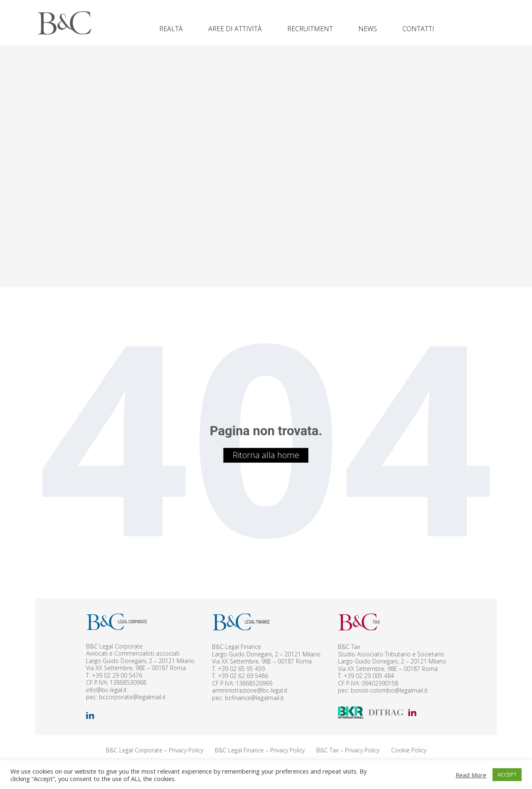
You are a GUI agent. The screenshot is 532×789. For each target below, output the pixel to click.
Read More (471, 775)
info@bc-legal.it (106, 690)
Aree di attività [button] (235, 29)
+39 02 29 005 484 (369, 676)
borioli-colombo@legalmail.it (389, 690)
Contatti (418, 29)
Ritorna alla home (266, 455)
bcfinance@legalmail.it (254, 698)
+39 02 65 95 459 (241, 669)
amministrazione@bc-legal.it (250, 690)
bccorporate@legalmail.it (132, 697)
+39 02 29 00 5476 (117, 675)
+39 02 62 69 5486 (243, 676)
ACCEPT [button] (507, 774)
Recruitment (310, 29)
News (368, 29)
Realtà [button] (171, 29)
